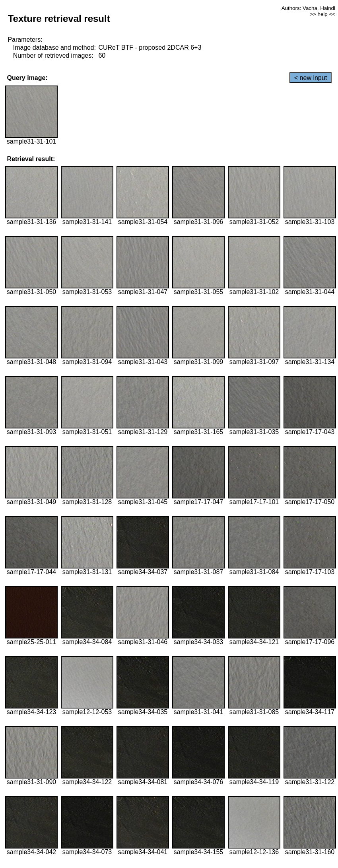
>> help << (322, 14)
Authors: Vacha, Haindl (308, 8)
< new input (311, 78)
